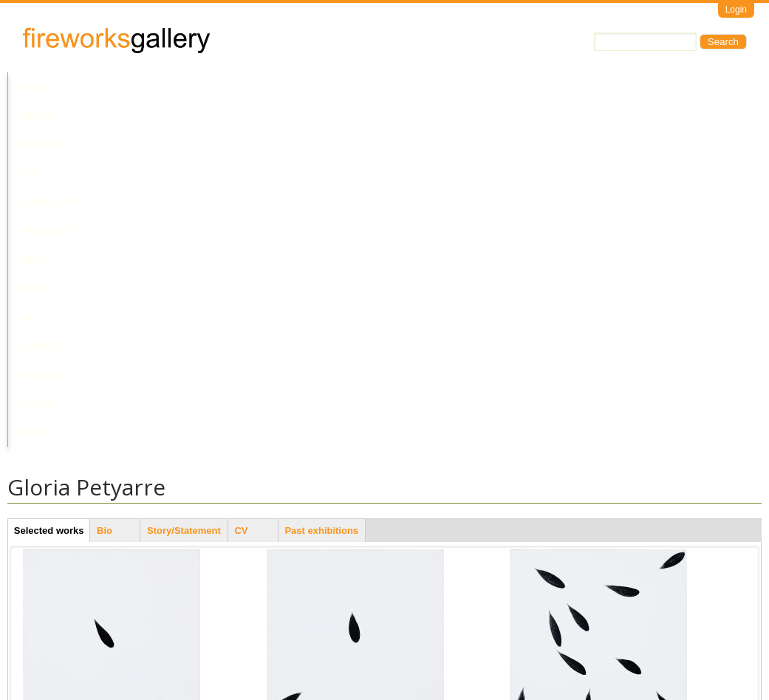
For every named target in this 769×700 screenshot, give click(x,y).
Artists (83, 87)
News (365, 87)
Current (142, 87)
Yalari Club (616, 87)
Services (545, 87)
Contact (483, 87)
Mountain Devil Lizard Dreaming (335, 624)
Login (736, 10)
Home (33, 87)
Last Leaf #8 (293, 406)
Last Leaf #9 (536, 624)
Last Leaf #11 (539, 406)
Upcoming (310, 87)
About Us (420, 87)
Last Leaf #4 (49, 406)
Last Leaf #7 (49, 624)
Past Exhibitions (224, 87)
